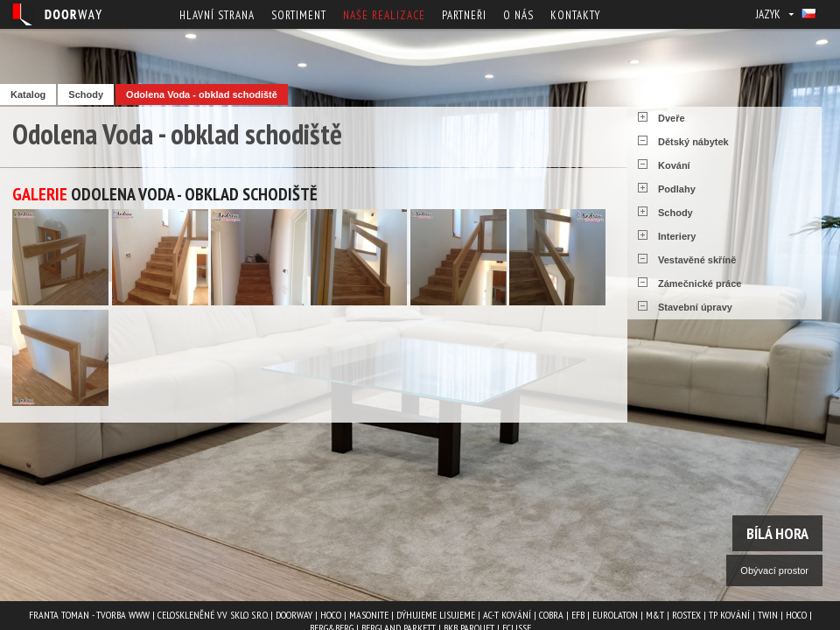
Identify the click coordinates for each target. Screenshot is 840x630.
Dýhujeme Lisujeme (436, 615)
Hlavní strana (217, 15)
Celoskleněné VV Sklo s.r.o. (213, 615)
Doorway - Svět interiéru (57, 14)
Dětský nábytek (693, 142)
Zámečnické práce (700, 283)
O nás (518, 15)
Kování (674, 165)
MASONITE (369, 615)
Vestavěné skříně (697, 260)
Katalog (28, 94)
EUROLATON (615, 615)
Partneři (464, 15)
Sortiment (299, 15)
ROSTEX (686, 615)
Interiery (677, 236)
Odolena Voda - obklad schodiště (202, 94)
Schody (86, 94)
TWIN (768, 615)
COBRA (551, 615)
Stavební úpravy (695, 307)
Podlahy (677, 189)
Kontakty (575, 15)
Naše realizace (384, 15)
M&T (655, 615)
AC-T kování (507, 615)
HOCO (331, 615)
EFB (578, 615)
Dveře (672, 118)
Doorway (294, 615)
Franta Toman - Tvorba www (89, 615)
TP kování (729, 615)
